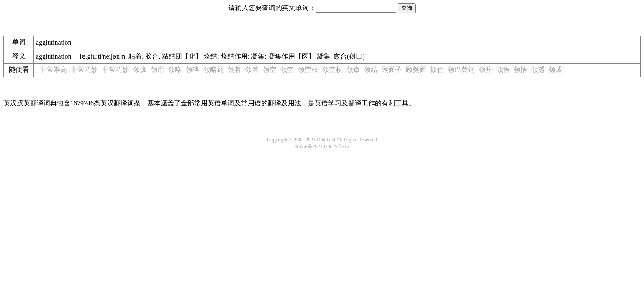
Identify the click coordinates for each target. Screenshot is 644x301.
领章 (353, 70)
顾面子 (392, 70)
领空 (269, 70)
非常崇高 (54, 70)
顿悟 (503, 70)
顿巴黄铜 (461, 70)
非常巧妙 (85, 70)
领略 (175, 70)
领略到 (213, 70)
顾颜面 (416, 70)
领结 (371, 70)
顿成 (556, 70)
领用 (157, 70)
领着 (234, 70)
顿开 (485, 70)
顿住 (437, 70)
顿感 (538, 70)
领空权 (308, 70)
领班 (140, 70)
